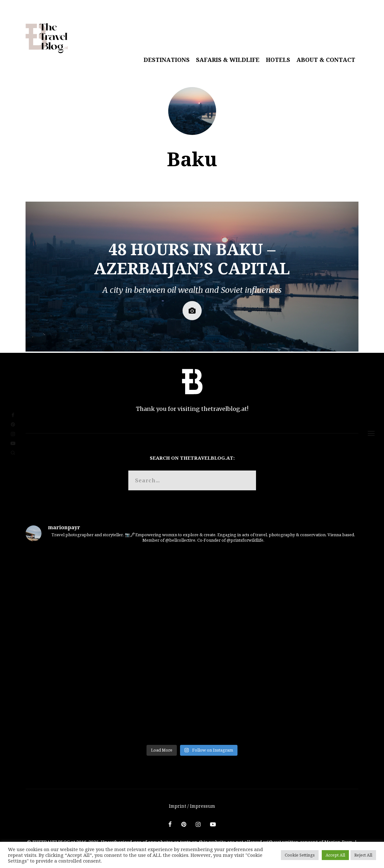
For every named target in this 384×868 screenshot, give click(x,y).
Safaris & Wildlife (228, 60)
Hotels (278, 60)
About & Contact (326, 60)
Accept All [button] (335, 855)
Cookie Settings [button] (300, 855)
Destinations (167, 60)
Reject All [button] (363, 855)
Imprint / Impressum (192, 806)
